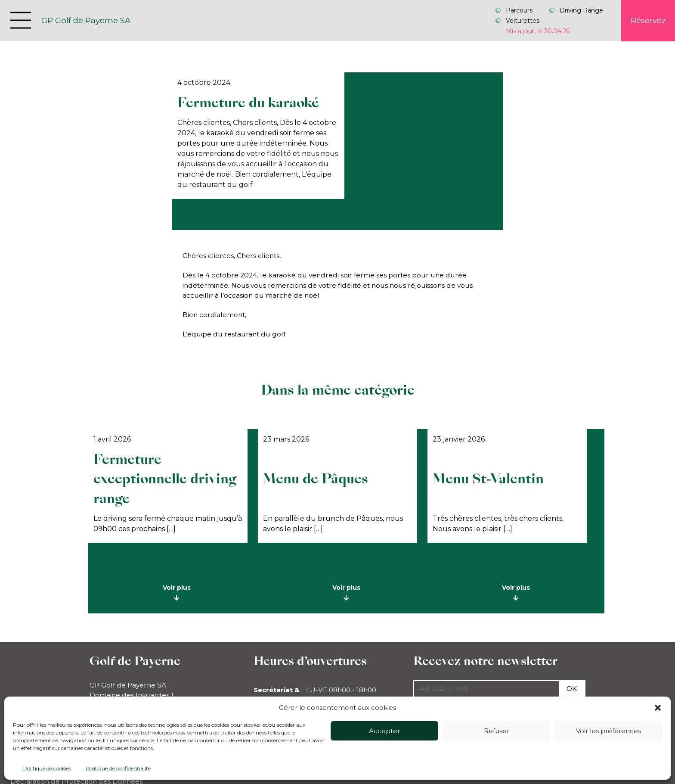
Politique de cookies (47, 768)
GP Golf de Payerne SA (86, 20)
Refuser (497, 731)
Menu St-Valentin (488, 479)
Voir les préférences (608, 731)
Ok (572, 689)
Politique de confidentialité (118, 768)
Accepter (384, 731)
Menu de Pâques (316, 479)
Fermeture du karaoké (248, 103)
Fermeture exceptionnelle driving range (165, 479)
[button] (658, 708)
